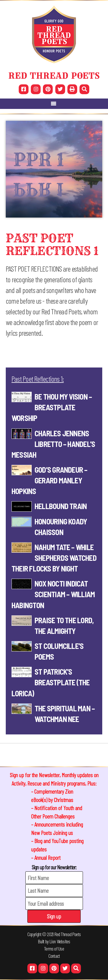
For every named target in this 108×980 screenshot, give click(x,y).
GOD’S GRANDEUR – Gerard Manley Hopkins (50, 480)
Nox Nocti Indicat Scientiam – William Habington (53, 594)
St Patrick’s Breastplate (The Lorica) (51, 682)
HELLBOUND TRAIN (61, 506)
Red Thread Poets (68, 934)
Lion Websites (60, 941)
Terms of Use (54, 949)
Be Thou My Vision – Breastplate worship (52, 407)
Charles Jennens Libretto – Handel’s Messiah (53, 444)
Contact (54, 956)
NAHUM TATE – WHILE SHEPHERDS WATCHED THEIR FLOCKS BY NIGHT (54, 558)
